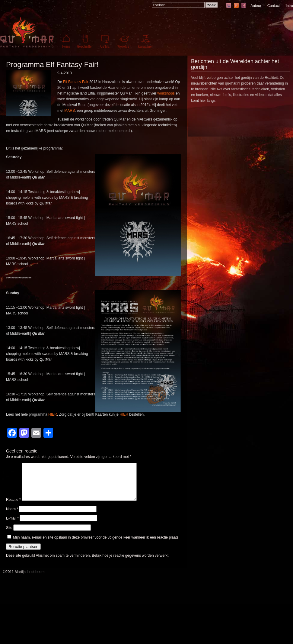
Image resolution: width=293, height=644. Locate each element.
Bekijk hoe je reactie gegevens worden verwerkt (130, 563)
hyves (236, 6)
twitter (229, 6)
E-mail (12, 526)
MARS (70, 111)
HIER (53, 414)
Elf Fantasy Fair (76, 82)
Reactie (13, 507)
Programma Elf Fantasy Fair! (52, 64)
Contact (274, 6)
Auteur (256, 6)
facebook (244, 6)
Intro (289, 6)
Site (9, 535)
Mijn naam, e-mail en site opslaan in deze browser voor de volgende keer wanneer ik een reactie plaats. (96, 545)
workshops (166, 93)
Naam (12, 516)
